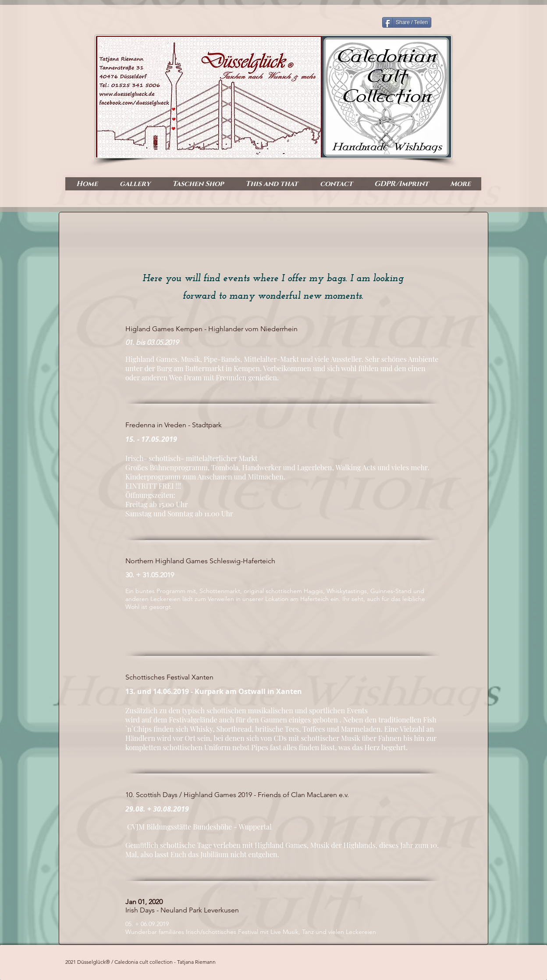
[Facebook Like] (446, 150)
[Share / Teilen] (407, 22)
